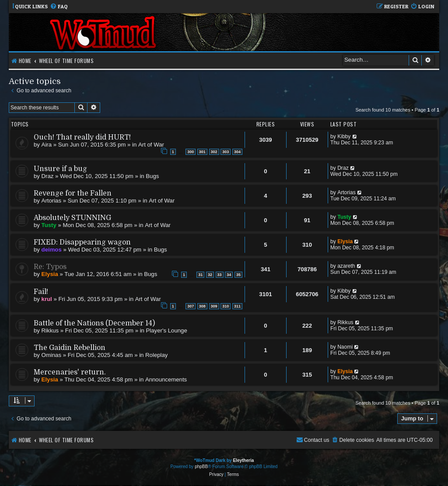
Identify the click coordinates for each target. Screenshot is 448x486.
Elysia (345, 241)
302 (214, 152)
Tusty (49, 225)
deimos (52, 250)
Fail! (41, 292)
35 (238, 275)
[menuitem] (59, 7)
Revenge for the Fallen (73, 193)
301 (202, 152)
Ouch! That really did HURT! (82, 137)
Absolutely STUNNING (72, 218)
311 (237, 306)
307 (191, 306)
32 (210, 275)
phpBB (201, 467)
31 (200, 275)
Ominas (51, 355)
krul (47, 299)
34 (229, 275)
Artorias (51, 201)
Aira (47, 145)
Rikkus (50, 330)
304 (237, 152)
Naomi (345, 347)
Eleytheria (243, 460)
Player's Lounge (167, 330)
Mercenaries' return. (70, 372)
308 (202, 306)
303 (226, 152)
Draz (48, 176)
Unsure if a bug (60, 169)
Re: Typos (50, 267)
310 (226, 306)
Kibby (344, 136)
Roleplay (156, 355)
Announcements (166, 379)
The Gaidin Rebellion (70, 348)
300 (191, 152)
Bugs (152, 176)
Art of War (151, 145)
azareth (346, 266)
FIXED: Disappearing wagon (82, 242)
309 (214, 306)
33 (220, 275)
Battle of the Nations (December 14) (94, 323)
